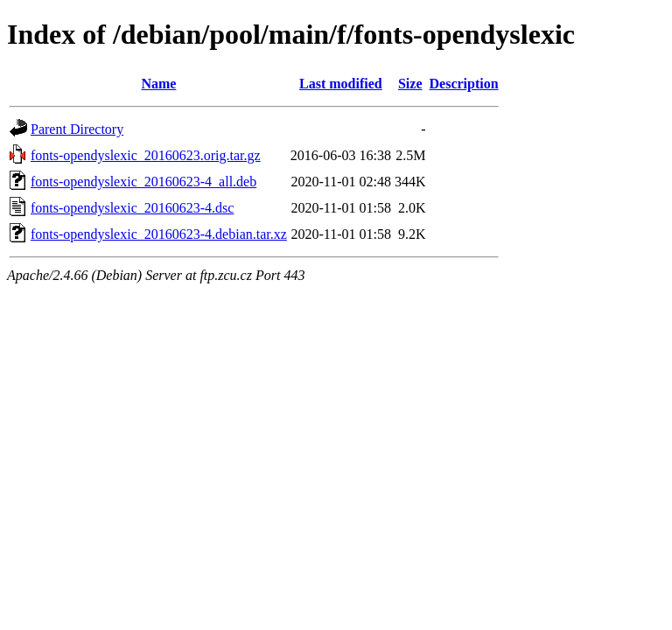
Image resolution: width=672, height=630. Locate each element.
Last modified (341, 84)
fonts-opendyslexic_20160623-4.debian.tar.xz (159, 234)
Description (464, 84)
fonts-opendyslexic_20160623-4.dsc (132, 208)
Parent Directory (77, 129)
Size (410, 84)
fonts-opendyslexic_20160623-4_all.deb (143, 182)
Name (158, 84)
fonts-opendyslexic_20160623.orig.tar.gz (146, 155)
